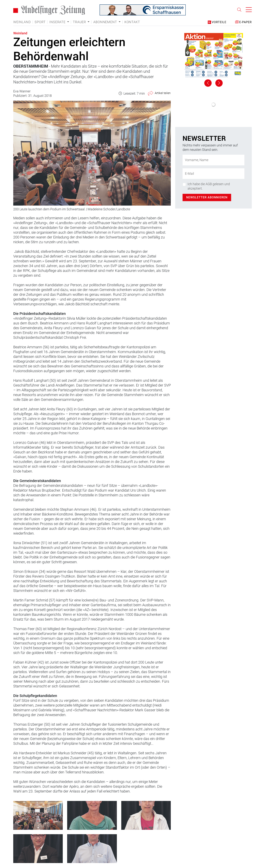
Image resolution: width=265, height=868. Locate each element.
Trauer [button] (80, 22)
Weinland (22, 22)
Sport (40, 22)
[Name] (213, 160)
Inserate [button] (58, 22)
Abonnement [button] (106, 22)
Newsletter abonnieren (207, 197)
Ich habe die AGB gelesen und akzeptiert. (209, 186)
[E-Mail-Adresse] (213, 174)
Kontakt (132, 22)
